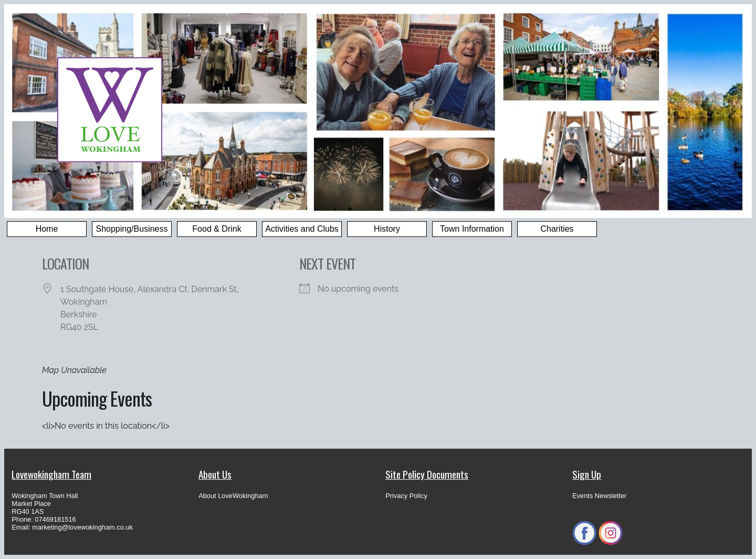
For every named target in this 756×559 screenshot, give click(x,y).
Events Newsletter (599, 496)
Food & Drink (217, 229)
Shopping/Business (132, 229)
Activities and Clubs (302, 229)
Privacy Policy (406, 496)
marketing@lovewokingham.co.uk (82, 527)
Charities (557, 229)
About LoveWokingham (233, 496)
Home (47, 229)
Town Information (472, 229)
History (387, 229)
